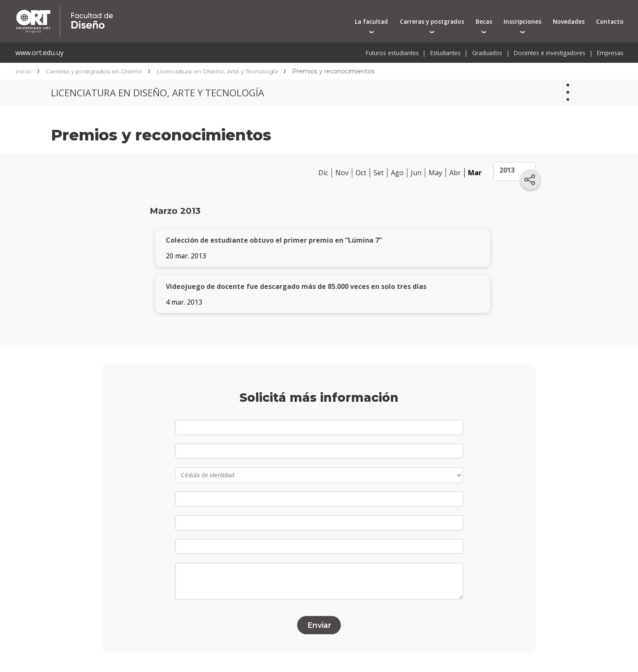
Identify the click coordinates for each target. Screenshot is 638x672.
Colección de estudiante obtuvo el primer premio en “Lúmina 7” (274, 240)
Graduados (487, 53)
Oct (361, 173)
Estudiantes (446, 53)
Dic (323, 173)
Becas (484, 21)
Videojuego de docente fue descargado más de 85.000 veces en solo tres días (296, 286)
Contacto (610, 21)
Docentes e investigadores (550, 53)
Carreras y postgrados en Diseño (94, 71)
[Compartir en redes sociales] (530, 179)
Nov (342, 173)
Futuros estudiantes (392, 53)
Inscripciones (522, 21)
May (435, 173)
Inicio (23, 71)
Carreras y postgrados (432, 21)
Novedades (569, 21)
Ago (397, 173)
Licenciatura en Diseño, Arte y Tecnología (217, 71)
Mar (475, 173)
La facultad (371, 21)
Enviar (319, 625)
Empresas (610, 53)
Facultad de (156, 9)
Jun (416, 173)
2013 (507, 170)
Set (379, 173)
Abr (455, 173)
